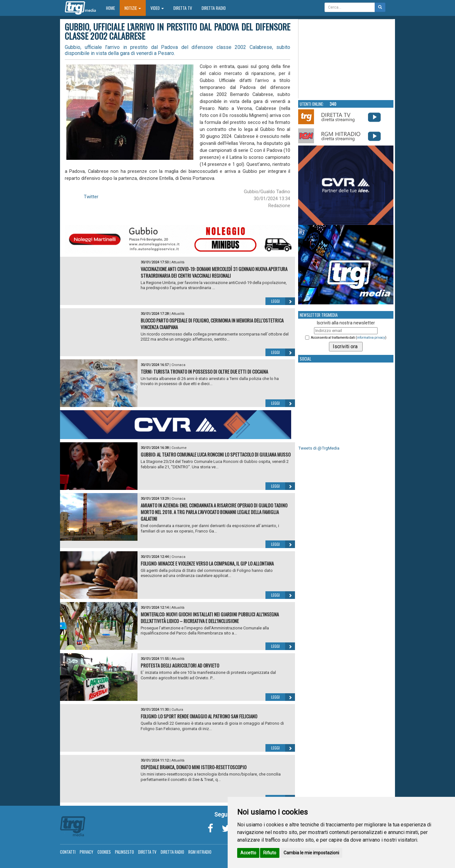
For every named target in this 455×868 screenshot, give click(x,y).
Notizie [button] (133, 8)
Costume (179, 448)
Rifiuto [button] (270, 853)
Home (113, 8)
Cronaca (178, 365)
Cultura (177, 710)
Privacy (87, 852)
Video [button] (157, 8)
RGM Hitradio (200, 852)
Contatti (68, 852)
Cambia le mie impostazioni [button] (311, 853)
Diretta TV (183, 8)
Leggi (283, 301)
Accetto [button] (248, 853)
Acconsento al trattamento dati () (349, 338)
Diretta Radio (214, 8)
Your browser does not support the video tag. (346, 59)
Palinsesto (124, 852)
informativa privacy (371, 338)
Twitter (91, 197)
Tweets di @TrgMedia (319, 448)
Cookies (104, 852)
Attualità (178, 262)
